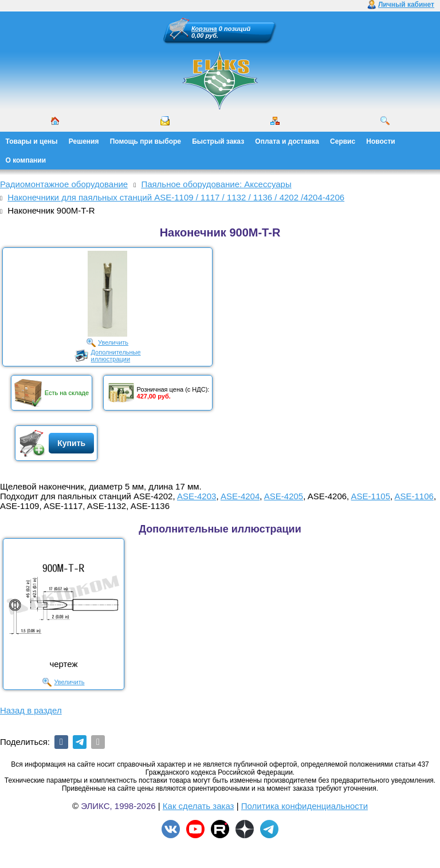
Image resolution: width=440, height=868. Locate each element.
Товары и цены (32, 141)
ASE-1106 (414, 496)
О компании (26, 160)
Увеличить (113, 342)
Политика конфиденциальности (305, 806)
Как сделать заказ (199, 806)
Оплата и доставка (287, 141)
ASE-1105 (371, 496)
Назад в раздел (31, 710)
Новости (380, 141)
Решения (84, 141)
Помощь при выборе (146, 141)
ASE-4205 (284, 496)
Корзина (204, 29)
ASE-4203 (197, 496)
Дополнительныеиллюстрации (116, 356)
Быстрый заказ (218, 141)
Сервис (343, 141)
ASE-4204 (240, 496)
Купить (71, 443)
